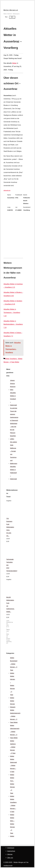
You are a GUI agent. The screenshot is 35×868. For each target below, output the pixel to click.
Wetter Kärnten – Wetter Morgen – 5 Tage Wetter (13, 687)
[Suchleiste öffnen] (6, 17)
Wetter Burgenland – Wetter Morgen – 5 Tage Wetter (14, 665)
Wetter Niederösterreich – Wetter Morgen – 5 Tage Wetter (15, 716)
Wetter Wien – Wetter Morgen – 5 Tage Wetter (12, 827)
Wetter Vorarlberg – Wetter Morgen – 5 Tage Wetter (13, 807)
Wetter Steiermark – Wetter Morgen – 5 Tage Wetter (13, 767)
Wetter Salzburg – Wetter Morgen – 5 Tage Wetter (13, 748)
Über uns (10, 858)
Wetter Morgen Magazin (13, 704)
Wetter (14, 63)
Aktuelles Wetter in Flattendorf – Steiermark (13, 473)
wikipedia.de (7, 190)
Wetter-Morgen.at (11, 10)
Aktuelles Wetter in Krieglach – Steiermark (13, 399)
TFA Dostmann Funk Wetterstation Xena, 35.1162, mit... (10, 527)
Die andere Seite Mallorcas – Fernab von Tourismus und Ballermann (14, 453)
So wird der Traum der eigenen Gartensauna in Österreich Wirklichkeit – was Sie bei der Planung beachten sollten (14, 423)
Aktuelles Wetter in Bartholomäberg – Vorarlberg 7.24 (13, 324)
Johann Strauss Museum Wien (13, 385)
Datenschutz (11, 851)
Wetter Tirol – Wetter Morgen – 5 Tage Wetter (12, 787)
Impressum (11, 848)
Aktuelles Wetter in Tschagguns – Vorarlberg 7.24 (12, 313)
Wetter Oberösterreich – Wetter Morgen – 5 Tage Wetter (15, 732)
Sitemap (10, 854)
